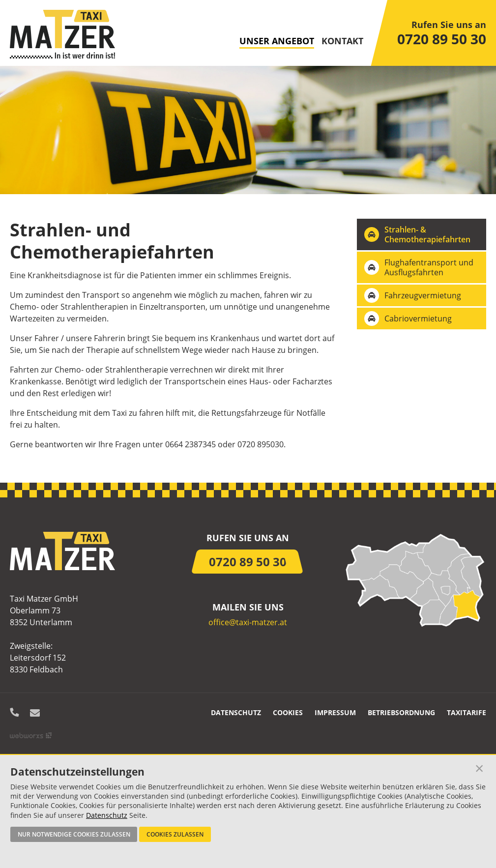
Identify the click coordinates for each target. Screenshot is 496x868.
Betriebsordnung (401, 712)
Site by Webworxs (31, 735)
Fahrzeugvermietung (423, 295)
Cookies (288, 712)
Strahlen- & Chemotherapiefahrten (427, 234)
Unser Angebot (277, 41)
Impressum (335, 712)
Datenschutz (236, 712)
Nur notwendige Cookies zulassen (74, 834)
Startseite (62, 34)
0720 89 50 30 (442, 39)
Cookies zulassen (175, 834)
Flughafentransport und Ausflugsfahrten (429, 267)
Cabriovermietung (418, 318)
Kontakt (342, 41)
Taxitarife (467, 712)
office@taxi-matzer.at (248, 622)
